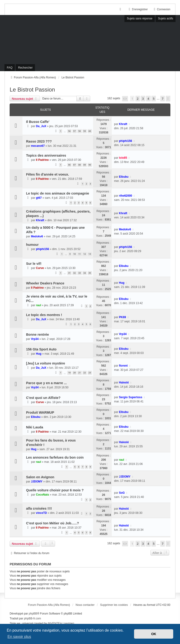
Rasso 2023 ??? (39, 141)
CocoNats (42, 495)
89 (85, 165)
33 (79, 273)
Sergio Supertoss (130, 397)
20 (75, 373)
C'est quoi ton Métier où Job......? (52, 523)
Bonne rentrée (37, 335)
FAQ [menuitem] (10, 68)
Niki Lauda (35, 427)
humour (32, 245)
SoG (122, 493)
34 (85, 273)
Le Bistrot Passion (32, 90)
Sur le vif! (34, 264)
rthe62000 (125, 196)
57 (75, 131)
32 (75, 273)
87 (75, 165)
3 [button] (143, 99)
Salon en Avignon (40, 477)
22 (85, 373)
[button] (125, 99)
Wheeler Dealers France (45, 283)
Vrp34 (35, 339)
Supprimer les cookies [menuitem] (114, 605)
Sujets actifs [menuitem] (166, 18)
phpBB (33, 614)
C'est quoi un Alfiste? (43, 398)
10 (75, 254)
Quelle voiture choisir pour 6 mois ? (55, 490)
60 (90, 131)
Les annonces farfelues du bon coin (55, 457)
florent (123, 366)
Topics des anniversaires (46, 155)
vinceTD (41, 513)
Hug (122, 283)
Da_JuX (41, 126)
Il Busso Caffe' (38, 122)
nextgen (69, 623)
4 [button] (148, 99)
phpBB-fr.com (32, 618)
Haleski (124, 383)
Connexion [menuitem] (161, 9)
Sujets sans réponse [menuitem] (140, 18)
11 (79, 254)
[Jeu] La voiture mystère (45, 363)
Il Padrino (42, 160)
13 (90, 254)
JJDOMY (37, 482)
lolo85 (123, 158)
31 (69, 273)
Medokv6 (37, 236)
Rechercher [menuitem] (25, 68)
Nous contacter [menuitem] (85, 605)
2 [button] (138, 99)
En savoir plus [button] (19, 637)
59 (85, 131)
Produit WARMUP (40, 412)
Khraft (123, 124)
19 (69, 373)
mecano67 (38, 146)
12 (85, 254)
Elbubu (124, 177)
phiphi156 (125, 141)
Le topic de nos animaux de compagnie (58, 193)
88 (79, 165)
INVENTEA (55, 623)
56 (69, 131)
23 (90, 373)
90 (90, 165)
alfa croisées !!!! (39, 508)
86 (69, 165)
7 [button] (163, 99)
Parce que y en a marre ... (46, 383)
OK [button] (154, 634)
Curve (40, 268)
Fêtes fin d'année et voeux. (47, 174)
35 (90, 273)
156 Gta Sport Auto (41, 349)
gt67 (39, 198)
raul (38, 305)
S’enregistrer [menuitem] (138, 9)
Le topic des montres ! (44, 315)
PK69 (122, 317)
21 (79, 373)
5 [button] (154, 99)
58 (79, 131)
